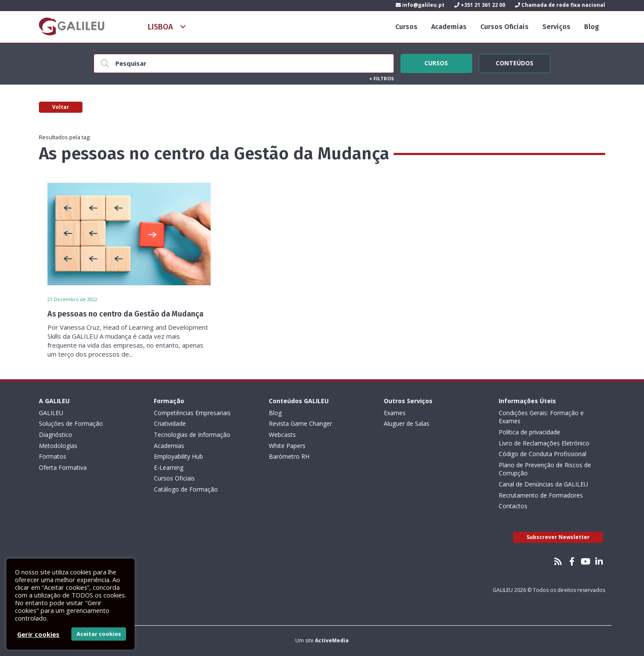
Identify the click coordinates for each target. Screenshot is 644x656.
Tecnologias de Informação (192, 435)
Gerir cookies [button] (38, 634)
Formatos (53, 456)
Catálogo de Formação (186, 489)
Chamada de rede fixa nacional (560, 5)
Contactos (513, 506)
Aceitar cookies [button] (99, 634)
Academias (449, 27)
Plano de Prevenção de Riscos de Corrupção (545, 469)
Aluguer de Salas (407, 423)
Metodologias (58, 446)
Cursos (406, 27)
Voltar (61, 107)
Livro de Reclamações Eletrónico (544, 443)
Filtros (382, 78)
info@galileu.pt (420, 5)
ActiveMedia (332, 640)
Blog (592, 27)
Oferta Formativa (63, 467)
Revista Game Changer (300, 423)
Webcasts (282, 435)
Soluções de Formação (71, 423)
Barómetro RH (289, 456)
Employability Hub (178, 456)
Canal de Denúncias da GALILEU (543, 484)
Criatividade (170, 423)
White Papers (287, 446)
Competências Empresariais (192, 413)
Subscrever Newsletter (558, 537)
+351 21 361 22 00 (480, 5)
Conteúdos (515, 62)
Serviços (556, 27)
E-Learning (169, 467)
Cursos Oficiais (504, 27)
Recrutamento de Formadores (541, 495)
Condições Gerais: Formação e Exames (541, 417)
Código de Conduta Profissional (543, 454)
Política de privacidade (529, 432)
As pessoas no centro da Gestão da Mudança (125, 314)
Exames (395, 413)
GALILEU (51, 413)
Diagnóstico (56, 435)
